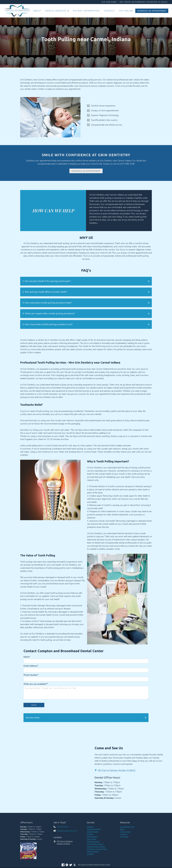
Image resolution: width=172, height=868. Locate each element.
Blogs (122, 829)
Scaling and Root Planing (96, 847)
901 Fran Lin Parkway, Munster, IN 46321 (117, 770)
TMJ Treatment (92, 837)
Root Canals (91, 839)
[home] (17, 11)
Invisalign (90, 854)
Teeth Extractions (93, 842)
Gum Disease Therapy (95, 844)
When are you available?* (36, 684)
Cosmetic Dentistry (94, 829)
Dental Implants (93, 852)
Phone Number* (31, 675)
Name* (27, 657)
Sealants (90, 834)
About (37, 11)
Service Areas (125, 832)
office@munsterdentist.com (67, 831)
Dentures (90, 827)
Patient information (86, 11)
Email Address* (31, 666)
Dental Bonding (93, 832)
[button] (57, 11)
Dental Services (56, 11)
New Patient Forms (127, 827)
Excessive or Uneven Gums (97, 849)
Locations (124, 834)
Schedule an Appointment (86, 171)
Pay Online (126, 11)
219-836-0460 (109, 2)
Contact (109, 11)
